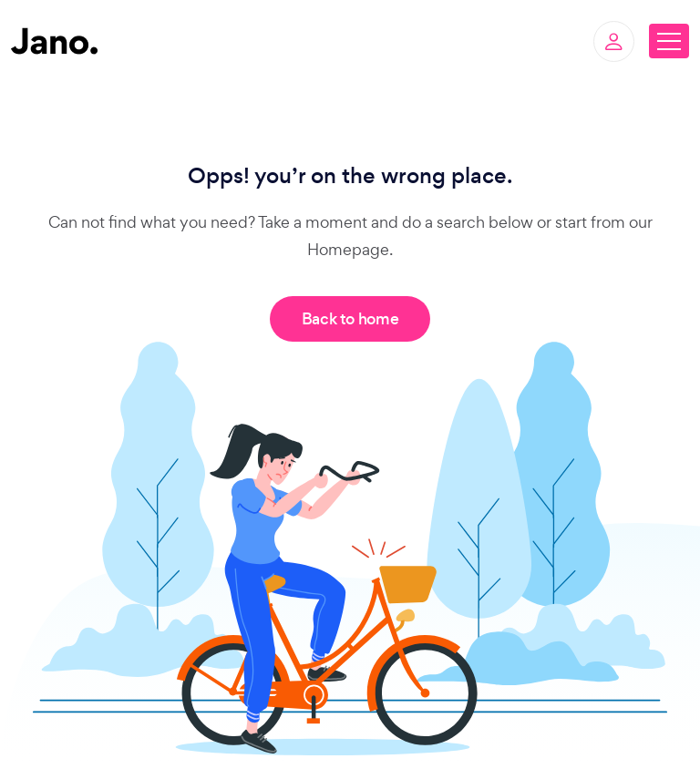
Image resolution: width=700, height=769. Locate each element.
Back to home (350, 319)
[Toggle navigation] (669, 41)
